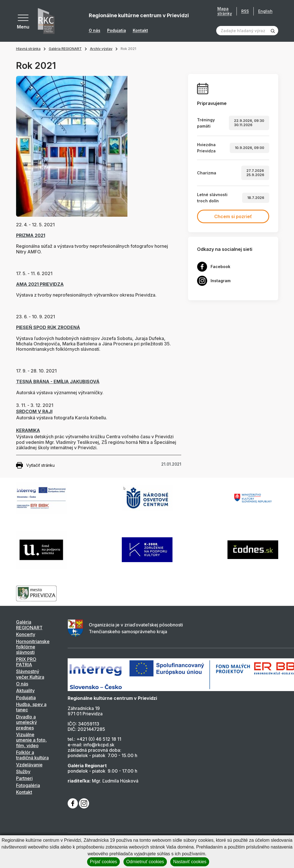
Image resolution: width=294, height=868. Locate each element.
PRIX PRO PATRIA (26, 662)
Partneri (24, 778)
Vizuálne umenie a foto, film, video (31, 740)
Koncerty (26, 634)
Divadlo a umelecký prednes (26, 722)
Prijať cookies (104, 862)
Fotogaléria (28, 785)
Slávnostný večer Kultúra (30, 674)
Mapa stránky (225, 11)
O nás (95, 30)
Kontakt (140, 30)
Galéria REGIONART (65, 49)
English (265, 11)
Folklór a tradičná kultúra (32, 755)
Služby (23, 771)
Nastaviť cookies (190, 862)
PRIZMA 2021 (31, 235)
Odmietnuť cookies (145, 862)
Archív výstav (101, 49)
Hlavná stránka (28, 49)
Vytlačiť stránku (35, 465)
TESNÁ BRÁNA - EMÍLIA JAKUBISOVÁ (58, 382)
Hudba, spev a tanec (31, 707)
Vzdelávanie (29, 765)
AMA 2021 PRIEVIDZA (40, 284)
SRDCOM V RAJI (34, 411)
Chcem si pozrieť (233, 216)
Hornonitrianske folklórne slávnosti (33, 647)
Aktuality (25, 691)
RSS (245, 11)
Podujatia (117, 30)
